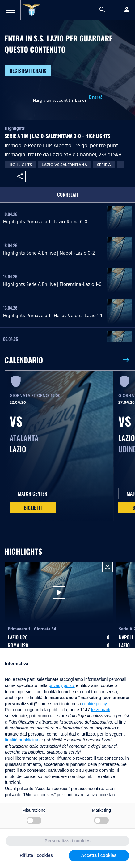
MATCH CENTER (33, 493)
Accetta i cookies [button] (99, 855)
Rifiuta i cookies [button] (36, 855)
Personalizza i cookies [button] (67, 841)
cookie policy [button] (94, 704)
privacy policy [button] (62, 685)
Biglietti (33, 508)
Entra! (96, 97)
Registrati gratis (28, 71)
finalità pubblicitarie (23, 740)
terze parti (101, 710)
